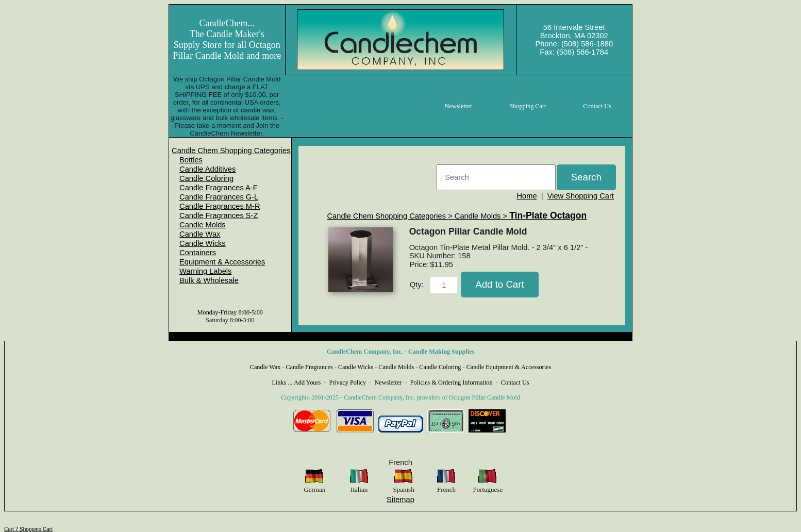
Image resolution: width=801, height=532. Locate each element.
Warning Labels (205, 271)
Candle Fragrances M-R (220, 206)
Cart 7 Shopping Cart (28, 529)
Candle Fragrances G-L (219, 197)
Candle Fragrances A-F (219, 188)
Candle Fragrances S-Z (219, 215)
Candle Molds (203, 225)
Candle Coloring (206, 178)
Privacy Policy (348, 383)
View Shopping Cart (581, 196)
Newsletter (388, 383)
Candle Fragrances (309, 367)
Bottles (191, 160)
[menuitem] (231, 151)
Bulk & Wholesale (209, 280)
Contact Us (515, 383)
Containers (198, 253)
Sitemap (400, 500)
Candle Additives (207, 169)
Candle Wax (200, 234)
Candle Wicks (203, 243)
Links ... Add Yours (297, 383)
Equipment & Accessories (222, 262)
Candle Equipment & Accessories (509, 367)
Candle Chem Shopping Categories (231, 151)
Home (527, 196)
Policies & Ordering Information (452, 383)
